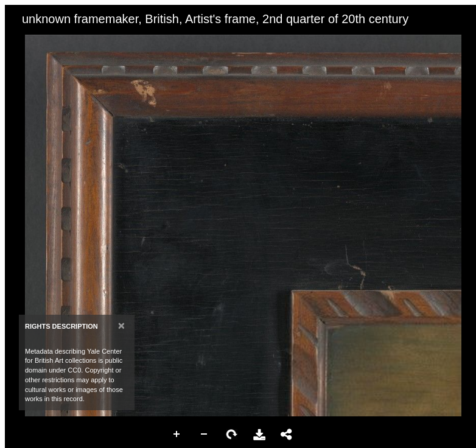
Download (259, 435)
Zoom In (177, 435)
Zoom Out (205, 435)
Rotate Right (232, 435)
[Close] (121, 325)
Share (287, 435)
